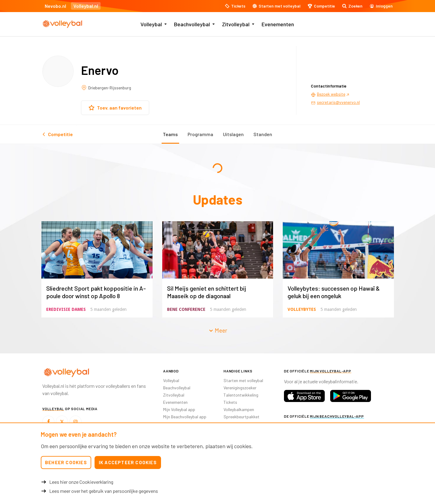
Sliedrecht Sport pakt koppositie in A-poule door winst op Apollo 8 (96, 292)
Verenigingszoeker (240, 388)
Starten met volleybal (243, 380)
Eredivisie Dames (66, 309)
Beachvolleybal (192, 24)
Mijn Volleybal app (179, 409)
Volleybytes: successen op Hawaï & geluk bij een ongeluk (334, 292)
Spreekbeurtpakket (242, 417)
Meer (218, 330)
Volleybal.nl (86, 6)
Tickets (230, 402)
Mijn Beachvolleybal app (185, 417)
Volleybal (151, 24)
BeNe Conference (186, 309)
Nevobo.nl (55, 6)
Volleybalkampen (239, 409)
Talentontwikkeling (241, 395)
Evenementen (278, 24)
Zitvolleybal (236, 24)
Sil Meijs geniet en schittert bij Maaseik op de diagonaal (207, 292)
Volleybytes (302, 309)
